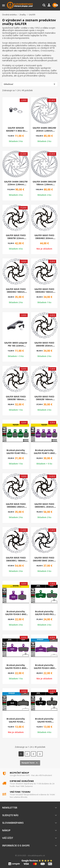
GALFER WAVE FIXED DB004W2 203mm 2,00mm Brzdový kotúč (44, 238)
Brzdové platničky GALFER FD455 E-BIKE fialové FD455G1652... (16, 668)
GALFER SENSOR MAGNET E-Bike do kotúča (16, 131)
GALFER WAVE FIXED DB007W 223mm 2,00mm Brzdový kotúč (16, 238)
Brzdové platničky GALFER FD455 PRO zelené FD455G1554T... (44, 614)
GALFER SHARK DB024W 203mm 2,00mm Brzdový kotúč (44, 131)
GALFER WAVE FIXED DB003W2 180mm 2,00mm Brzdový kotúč (16, 292)
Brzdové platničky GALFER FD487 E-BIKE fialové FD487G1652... (44, 453)
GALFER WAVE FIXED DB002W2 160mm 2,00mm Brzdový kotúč (44, 292)
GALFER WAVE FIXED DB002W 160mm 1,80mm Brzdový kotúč (44, 399)
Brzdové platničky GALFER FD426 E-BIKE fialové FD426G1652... (44, 668)
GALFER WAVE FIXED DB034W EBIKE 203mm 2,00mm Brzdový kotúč (44, 561)
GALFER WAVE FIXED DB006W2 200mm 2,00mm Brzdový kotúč (16, 507)
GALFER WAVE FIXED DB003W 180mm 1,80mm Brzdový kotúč (16, 399)
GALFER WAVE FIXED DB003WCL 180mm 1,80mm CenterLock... (16, 561)
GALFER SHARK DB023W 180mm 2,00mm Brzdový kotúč (44, 185)
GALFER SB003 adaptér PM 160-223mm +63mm (16, 346)
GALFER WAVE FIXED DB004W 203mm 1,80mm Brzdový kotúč (44, 346)
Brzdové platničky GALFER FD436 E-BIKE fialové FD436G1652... (16, 614)
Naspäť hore (30, 763)
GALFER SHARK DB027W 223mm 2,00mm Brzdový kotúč (16, 185)
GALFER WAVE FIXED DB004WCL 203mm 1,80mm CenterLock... (44, 507)
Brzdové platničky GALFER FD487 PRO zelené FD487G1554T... (16, 453)
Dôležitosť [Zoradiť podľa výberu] (30, 84)
